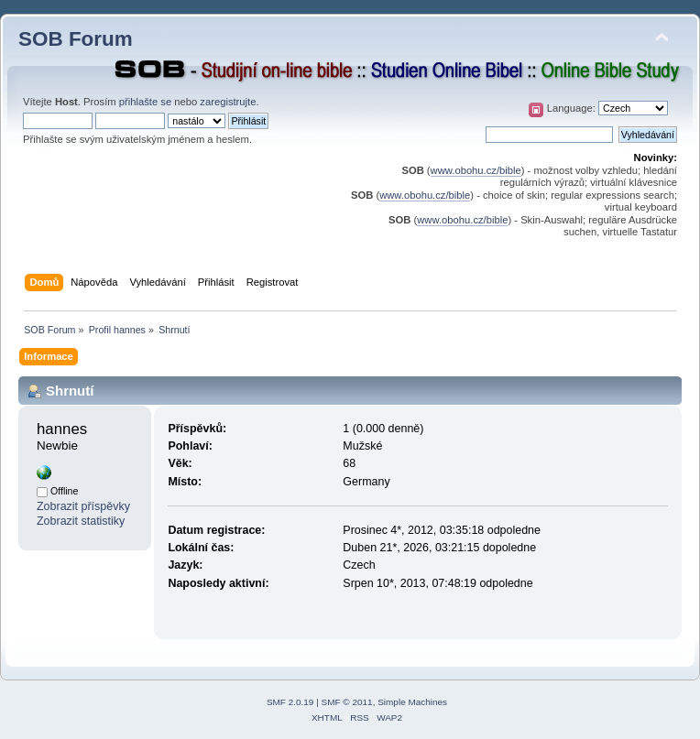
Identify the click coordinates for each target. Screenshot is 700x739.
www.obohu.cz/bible (476, 170)
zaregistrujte (228, 102)
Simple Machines (412, 702)
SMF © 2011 (347, 702)
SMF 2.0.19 (290, 702)
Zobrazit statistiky (81, 521)
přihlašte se (145, 102)
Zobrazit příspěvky (83, 506)
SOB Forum (76, 39)
